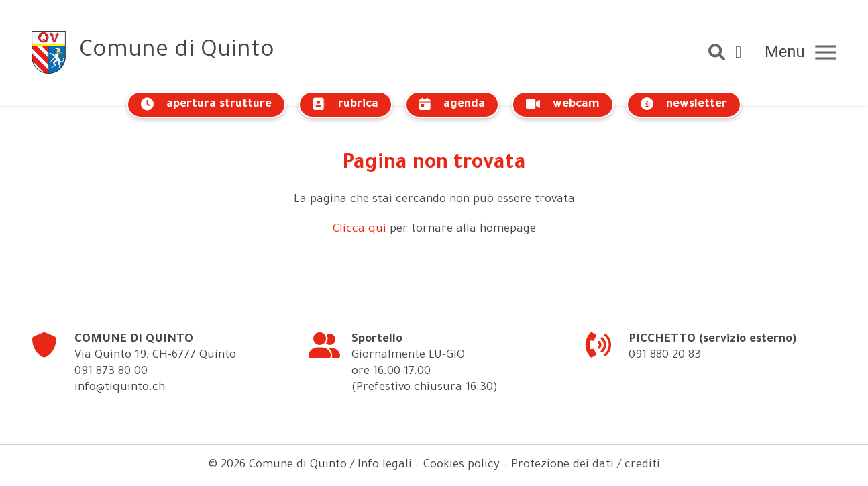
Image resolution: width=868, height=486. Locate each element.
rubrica (345, 104)
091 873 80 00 (111, 372)
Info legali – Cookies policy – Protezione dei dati (486, 466)
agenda (452, 104)
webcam (563, 104)
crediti (642, 466)
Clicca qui (360, 230)
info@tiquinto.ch (120, 388)
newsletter (684, 104)
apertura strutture (206, 104)
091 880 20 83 (665, 356)
